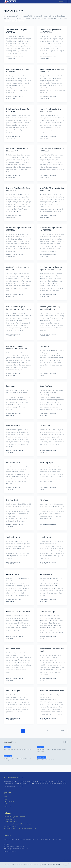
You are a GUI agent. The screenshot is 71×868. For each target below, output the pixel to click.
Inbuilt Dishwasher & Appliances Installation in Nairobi (20, 829)
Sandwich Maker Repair (49, 616)
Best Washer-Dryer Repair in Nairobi (14, 817)
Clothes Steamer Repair (16, 430)
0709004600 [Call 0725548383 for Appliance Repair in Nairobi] (63, 2)
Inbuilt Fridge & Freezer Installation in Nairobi (17, 824)
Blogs (5, 804)
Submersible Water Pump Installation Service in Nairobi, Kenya (17, 767)
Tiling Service (45, 351)
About (5, 799)
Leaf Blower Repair (47, 579)
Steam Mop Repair (47, 391)
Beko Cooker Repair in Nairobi (46, 767)
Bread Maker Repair (14, 695)
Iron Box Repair (46, 430)
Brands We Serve (9, 801)
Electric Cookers (42, 764)
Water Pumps (8, 763)
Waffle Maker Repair (14, 542)
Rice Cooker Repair (14, 654)
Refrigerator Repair (14, 579)
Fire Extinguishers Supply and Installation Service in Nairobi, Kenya (18, 312)
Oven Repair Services (10, 826)
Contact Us (7, 806)
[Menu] (35, 2)
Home (5, 797)
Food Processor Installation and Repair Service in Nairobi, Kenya (51, 270)
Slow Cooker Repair (14, 467)
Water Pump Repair (47, 467)
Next (64, 738)
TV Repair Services (9, 819)
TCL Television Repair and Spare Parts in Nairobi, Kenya (18, 758)
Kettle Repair (12, 391)
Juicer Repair (45, 505)
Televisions (7, 754)
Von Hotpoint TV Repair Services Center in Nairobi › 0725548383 (52, 758)
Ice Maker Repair (46, 542)
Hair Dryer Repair (13, 505)
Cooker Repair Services (11, 822)
